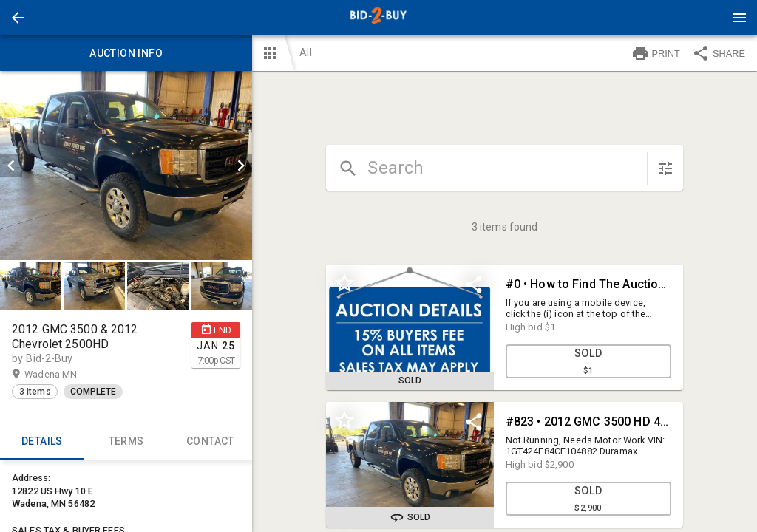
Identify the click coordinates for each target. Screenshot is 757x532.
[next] (241, 166)
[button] (18, 18)
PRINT (656, 53)
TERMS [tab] (126, 442)
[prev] (11, 166)
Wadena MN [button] (65, 375)
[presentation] (378, 18)
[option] (126, 166)
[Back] (18, 18)
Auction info (126, 53)
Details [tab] (42, 442)
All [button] (305, 52)
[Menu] (739, 18)
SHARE (719, 53)
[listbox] (126, 166)
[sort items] (665, 168)
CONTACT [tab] (211, 442)
